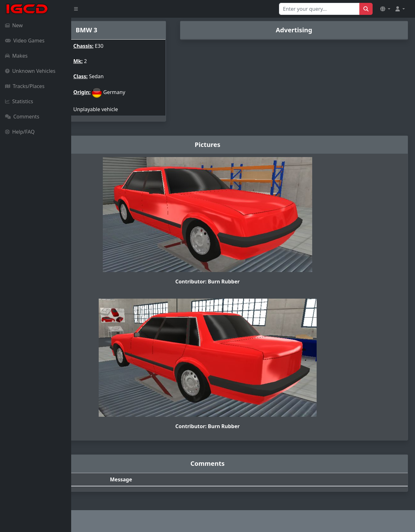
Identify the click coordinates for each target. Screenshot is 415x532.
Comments (22, 117)
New (14, 25)
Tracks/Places (25, 86)
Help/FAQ (20, 132)
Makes (16, 56)
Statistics (19, 101)
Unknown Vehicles (30, 71)
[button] (385, 9)
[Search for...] (319, 9)
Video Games (25, 41)
